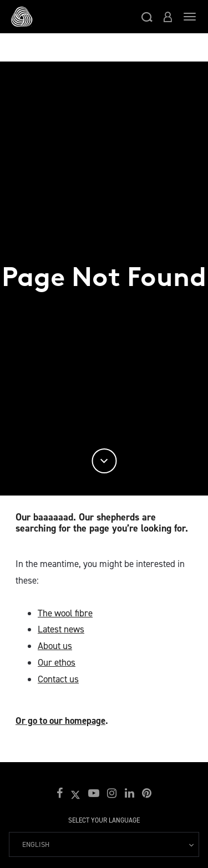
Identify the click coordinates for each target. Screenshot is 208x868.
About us (55, 646)
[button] (147, 17)
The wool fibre (65, 613)
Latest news (61, 629)
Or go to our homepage (60, 721)
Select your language (104, 820)
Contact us (58, 679)
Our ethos (57, 662)
